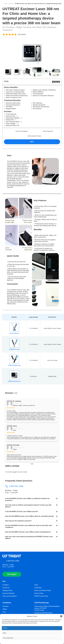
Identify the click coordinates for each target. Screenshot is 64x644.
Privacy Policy (39, 593)
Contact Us (6, 588)
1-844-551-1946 (14, 486)
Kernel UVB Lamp (14, 333)
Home (6, 4)
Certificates (38, 588)
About (36, 585)
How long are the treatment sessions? (18, 521)
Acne (4, 612)
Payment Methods (8, 593)
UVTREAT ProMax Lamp (14, 365)
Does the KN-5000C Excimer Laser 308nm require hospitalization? (28, 532)
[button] (61, 616)
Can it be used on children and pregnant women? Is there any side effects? (28, 506)
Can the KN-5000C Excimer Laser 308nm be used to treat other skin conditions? (29, 526)
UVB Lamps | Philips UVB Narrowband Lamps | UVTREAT (47, 607)
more (32, 464)
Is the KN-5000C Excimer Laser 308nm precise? (22, 511)
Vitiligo (5, 609)
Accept (5, 628)
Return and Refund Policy (43, 590)
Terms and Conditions (10, 596)
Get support (12, 574)
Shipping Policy (7, 590)
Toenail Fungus (39, 610)
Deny (4, 633)
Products (11, 4)
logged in (15, 472)
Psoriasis (5, 606)
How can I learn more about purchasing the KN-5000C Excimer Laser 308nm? (29, 538)
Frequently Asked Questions (43, 613)
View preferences (8, 638)
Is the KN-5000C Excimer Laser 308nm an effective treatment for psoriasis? (27, 499)
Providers (6, 585)
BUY (32, 142)
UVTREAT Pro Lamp (14, 349)
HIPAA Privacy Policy (41, 596)
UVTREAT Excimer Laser (14, 381)
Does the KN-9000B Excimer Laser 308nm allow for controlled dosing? (30, 516)
